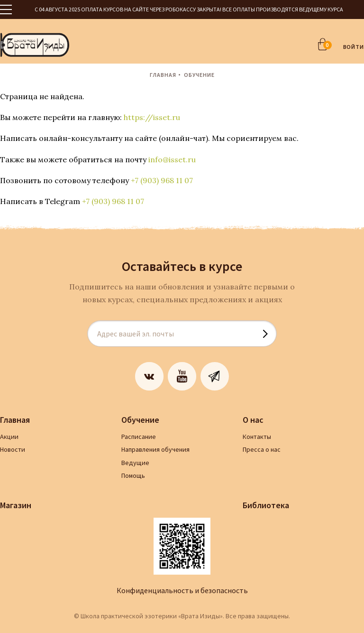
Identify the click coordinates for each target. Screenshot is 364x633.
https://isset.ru (152, 117)
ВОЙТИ (354, 47)
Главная (163, 75)
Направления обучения (155, 449)
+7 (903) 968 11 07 (162, 180)
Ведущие (135, 463)
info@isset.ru (172, 159)
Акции (9, 437)
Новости (13, 449)
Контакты (257, 437)
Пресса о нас (262, 449)
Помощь (133, 475)
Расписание (139, 437)
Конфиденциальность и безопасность (182, 590)
